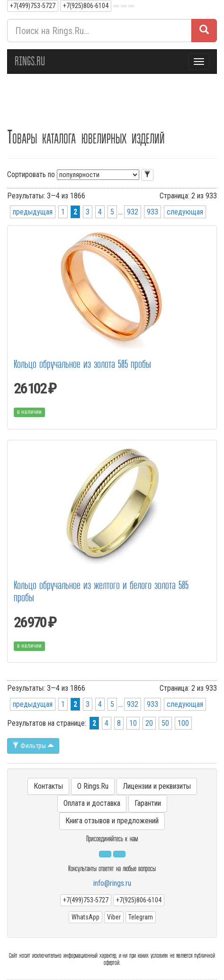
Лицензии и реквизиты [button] (157, 786)
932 (133, 212)
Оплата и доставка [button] (92, 803)
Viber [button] (114, 917)
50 (165, 723)
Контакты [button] (48, 786)
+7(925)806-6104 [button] (86, 6)
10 (133, 723)
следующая (185, 212)
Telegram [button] (141, 917)
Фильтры (33, 746)
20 (149, 723)
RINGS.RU (30, 61)
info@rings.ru (112, 883)
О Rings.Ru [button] (93, 786)
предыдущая (33, 212)
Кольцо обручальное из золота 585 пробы (82, 364)
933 (152, 212)
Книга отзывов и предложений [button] (112, 821)
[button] (116, 6)
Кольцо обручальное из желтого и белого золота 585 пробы (101, 592)
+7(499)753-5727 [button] (33, 6)
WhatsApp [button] (85, 917)
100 (183, 723)
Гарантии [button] (148, 803)
